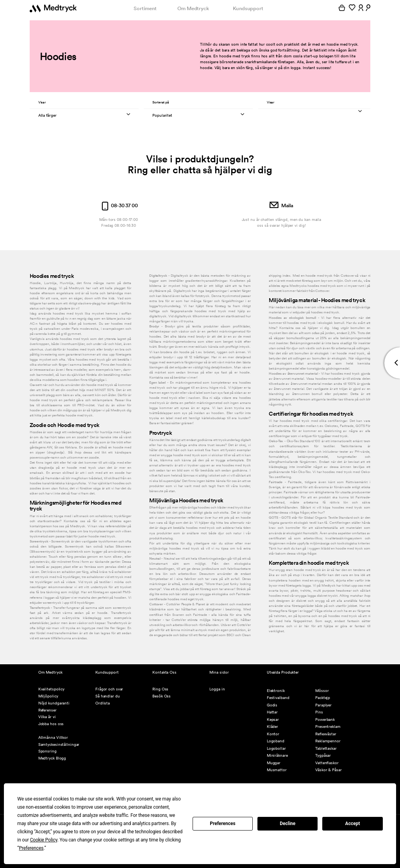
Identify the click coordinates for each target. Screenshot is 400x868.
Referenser (47, 710)
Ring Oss (160, 689)
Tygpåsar (323, 755)
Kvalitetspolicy (51, 689)
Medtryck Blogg (52, 758)
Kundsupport (248, 8)
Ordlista (103, 703)
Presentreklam (328, 727)
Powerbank (325, 719)
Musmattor (277, 770)
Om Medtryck (193, 8)
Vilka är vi (47, 717)
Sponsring (47, 751)
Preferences (223, 824)
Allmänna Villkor (53, 737)
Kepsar (273, 719)
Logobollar (276, 748)
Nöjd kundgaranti (54, 703)
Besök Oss (162, 696)
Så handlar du (108, 696)
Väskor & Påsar (329, 770)
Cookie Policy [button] (44, 840)
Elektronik (276, 691)
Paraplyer (323, 705)
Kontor (273, 734)
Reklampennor (328, 741)
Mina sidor (219, 672)
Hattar (272, 712)
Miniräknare (277, 755)
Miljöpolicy (48, 696)
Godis (272, 705)
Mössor (322, 691)
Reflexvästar (326, 734)
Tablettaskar (326, 748)
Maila (281, 205)
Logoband (276, 741)
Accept (353, 824)
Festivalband (278, 698)
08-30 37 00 (119, 205)
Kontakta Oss (164, 672)
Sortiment (145, 8)
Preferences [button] (31, 848)
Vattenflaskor (327, 763)
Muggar (274, 763)
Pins (319, 712)
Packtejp (323, 698)
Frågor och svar (109, 689)
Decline (287, 824)
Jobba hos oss (51, 724)
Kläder (272, 727)
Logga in (217, 689)
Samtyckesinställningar (59, 744)
